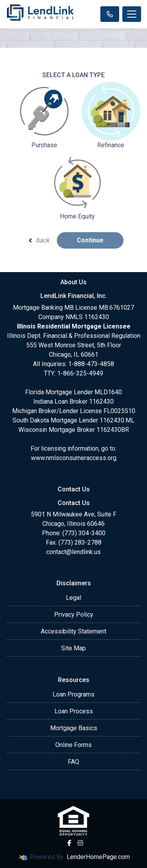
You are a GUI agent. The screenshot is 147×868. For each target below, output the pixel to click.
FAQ (73, 762)
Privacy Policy (74, 614)
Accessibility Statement (73, 631)
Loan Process (74, 711)
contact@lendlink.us (73, 552)
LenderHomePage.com (98, 857)
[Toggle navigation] (132, 14)
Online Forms (73, 745)
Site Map (73, 648)
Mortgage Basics (74, 728)
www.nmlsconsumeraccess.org (74, 458)
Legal (73, 598)
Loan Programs (73, 694)
